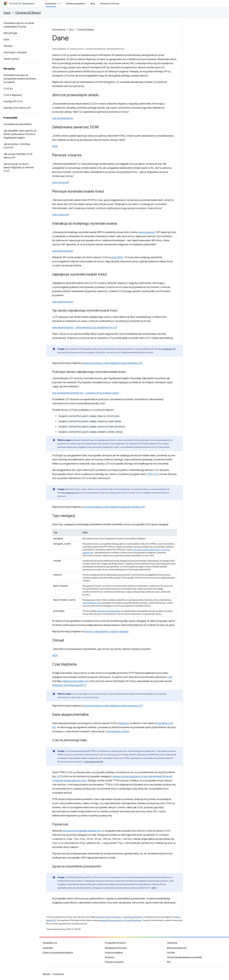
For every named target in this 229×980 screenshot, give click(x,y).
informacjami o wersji (118, 731)
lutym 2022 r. (117, 257)
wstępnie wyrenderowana (108, 611)
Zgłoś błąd (48, 948)
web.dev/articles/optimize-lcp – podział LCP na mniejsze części (85, 393)
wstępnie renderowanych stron (70, 781)
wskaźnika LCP (169, 349)
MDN (55, 146)
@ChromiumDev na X (177, 948)
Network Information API (76, 681)
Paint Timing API (60, 183)
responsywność (147, 232)
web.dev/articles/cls (62, 118)
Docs (7, 13)
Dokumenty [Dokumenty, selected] (51, 4)
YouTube (171, 952)
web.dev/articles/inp (63, 251)
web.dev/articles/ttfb (94, 762)
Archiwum (110, 957)
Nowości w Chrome (110, 4)
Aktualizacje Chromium (116, 948)
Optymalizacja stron (92, 603)
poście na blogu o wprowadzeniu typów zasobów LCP (113, 363)
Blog (93, 4)
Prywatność (58, 974)
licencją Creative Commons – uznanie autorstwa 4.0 (120, 917)
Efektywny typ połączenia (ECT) (69, 685)
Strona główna (59, 29)
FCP (155, 474)
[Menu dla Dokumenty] (60, 4)
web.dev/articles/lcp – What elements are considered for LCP (84, 328)
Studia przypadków (76, 4)
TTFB (149, 474)
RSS (169, 962)
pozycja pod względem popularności (82, 831)
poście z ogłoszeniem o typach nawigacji (106, 632)
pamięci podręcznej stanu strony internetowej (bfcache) (142, 776)
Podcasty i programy (114, 962)
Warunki (47, 974)
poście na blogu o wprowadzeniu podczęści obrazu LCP (114, 507)
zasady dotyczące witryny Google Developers (121, 920)
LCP (59, 776)
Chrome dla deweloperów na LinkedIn (184, 957)
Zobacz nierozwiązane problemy (58, 952)
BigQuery (124, 723)
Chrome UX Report (28, 13)
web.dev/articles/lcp (63, 302)
